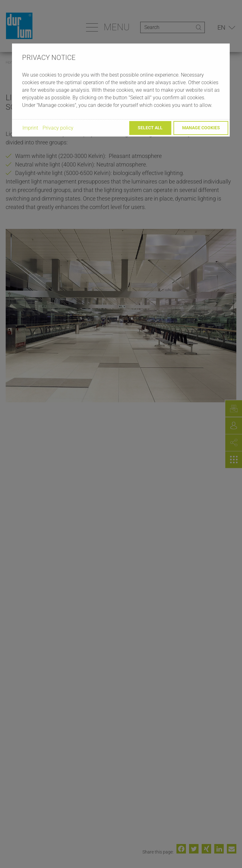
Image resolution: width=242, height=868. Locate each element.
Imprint (30, 128)
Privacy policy (58, 128)
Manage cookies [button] (201, 128)
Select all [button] (150, 128)
